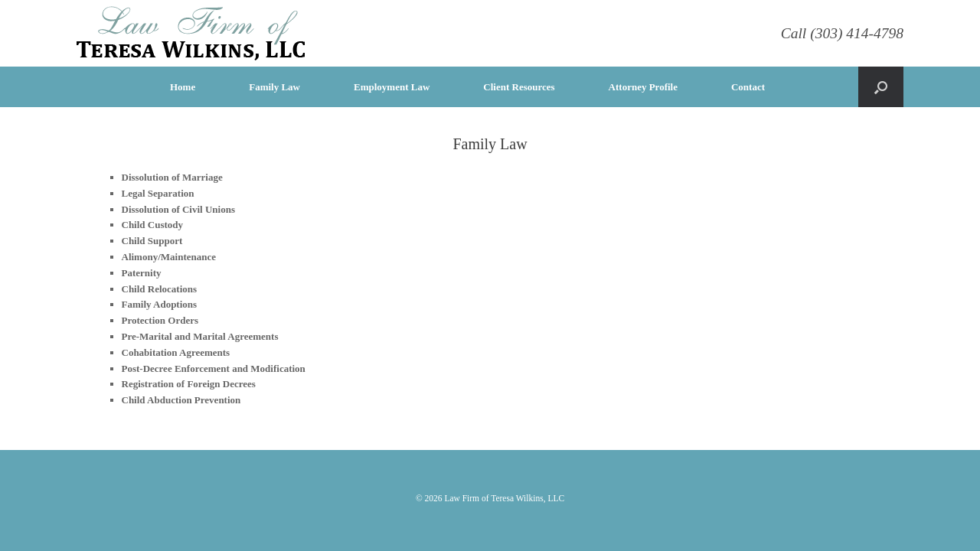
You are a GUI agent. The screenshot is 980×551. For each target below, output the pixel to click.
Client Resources (519, 87)
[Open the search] (881, 87)
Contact (748, 87)
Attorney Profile (643, 87)
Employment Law (392, 87)
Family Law (274, 87)
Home (183, 87)
